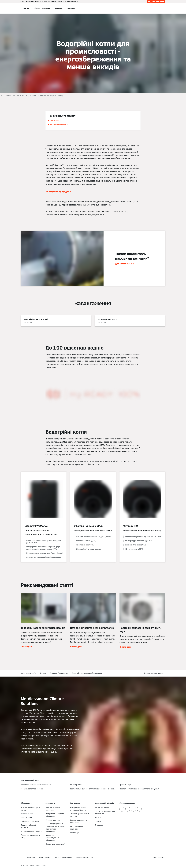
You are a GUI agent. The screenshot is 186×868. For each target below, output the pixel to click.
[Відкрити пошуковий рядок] (164, 8)
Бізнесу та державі (42, 8)
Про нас (26, 8)
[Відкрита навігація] (13, 8)
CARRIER (44, 865)
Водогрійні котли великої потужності (87, 673)
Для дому (59, 8)
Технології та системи (59, 673)
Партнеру (71, 8)
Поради (43, 673)
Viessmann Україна (29, 673)
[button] (155, 673)
